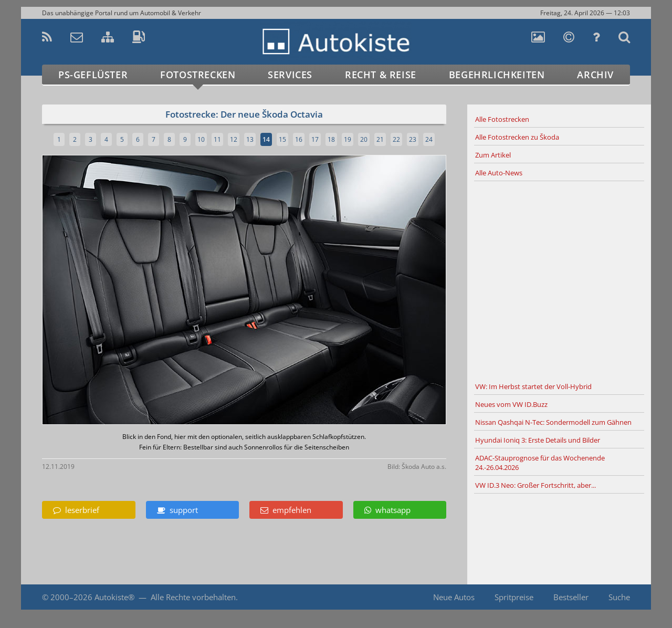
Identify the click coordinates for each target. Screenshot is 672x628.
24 (429, 139)
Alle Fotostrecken (502, 119)
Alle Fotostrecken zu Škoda (517, 137)
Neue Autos (454, 597)
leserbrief (76, 510)
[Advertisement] (559, 280)
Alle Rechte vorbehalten (193, 597)
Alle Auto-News (499, 173)
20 (364, 139)
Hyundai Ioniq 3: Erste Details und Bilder (538, 440)
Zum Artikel (493, 155)
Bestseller (571, 597)
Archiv (595, 75)
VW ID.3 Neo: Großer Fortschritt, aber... (535, 485)
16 (299, 139)
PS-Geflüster (93, 75)
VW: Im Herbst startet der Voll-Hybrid (533, 386)
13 (250, 139)
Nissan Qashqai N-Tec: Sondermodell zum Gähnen (553, 422)
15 (282, 139)
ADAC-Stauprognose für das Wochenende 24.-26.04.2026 (540, 463)
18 (331, 139)
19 (348, 139)
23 (413, 139)
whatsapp (387, 510)
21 (380, 139)
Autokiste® (114, 597)
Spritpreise (514, 597)
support (177, 510)
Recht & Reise (381, 75)
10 (201, 139)
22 (396, 139)
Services (290, 75)
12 (234, 139)
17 (315, 139)
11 (217, 139)
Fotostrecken (198, 75)
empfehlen (286, 510)
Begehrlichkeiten (497, 75)
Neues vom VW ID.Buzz (511, 404)
